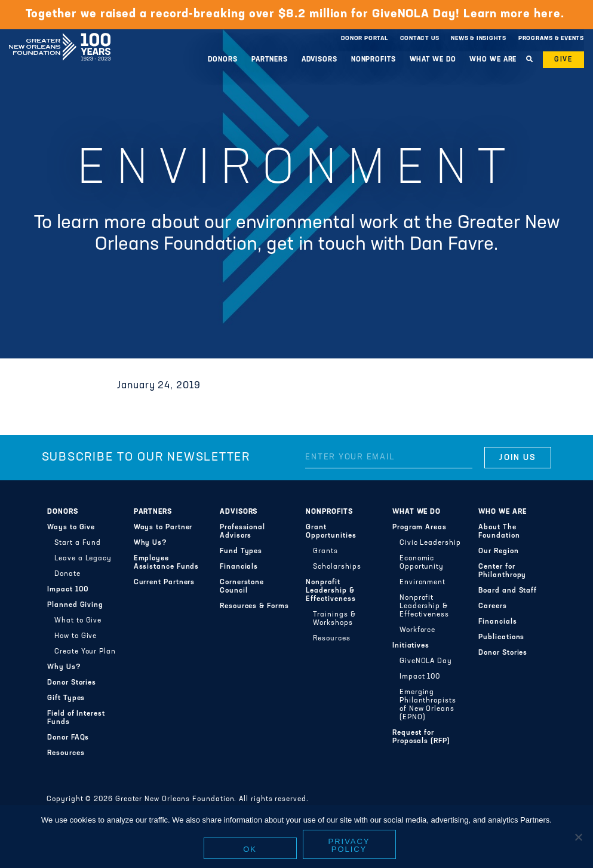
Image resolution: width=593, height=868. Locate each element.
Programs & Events (551, 39)
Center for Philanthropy (502, 571)
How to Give (76, 636)
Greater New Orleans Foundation (60, 35)
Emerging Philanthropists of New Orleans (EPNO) (428, 705)
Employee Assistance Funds (167, 563)
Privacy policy (349, 845)
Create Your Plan (85, 652)
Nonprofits (374, 60)
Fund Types (241, 551)
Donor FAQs (68, 738)
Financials (239, 567)
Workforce (417, 630)
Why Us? (64, 667)
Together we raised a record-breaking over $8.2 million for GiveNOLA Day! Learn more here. (297, 14)
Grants (325, 551)
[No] (578, 837)
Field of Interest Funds (76, 718)
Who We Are (493, 60)
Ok (250, 849)
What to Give (78, 621)
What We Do (433, 60)
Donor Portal (364, 39)
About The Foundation (499, 532)
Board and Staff (508, 591)
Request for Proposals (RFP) (421, 737)
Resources (66, 753)
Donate (67, 574)
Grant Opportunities (331, 532)
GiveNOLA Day (426, 661)
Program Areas (420, 527)
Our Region (498, 551)
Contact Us (420, 39)
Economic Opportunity (422, 563)
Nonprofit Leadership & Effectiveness (331, 591)
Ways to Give (71, 527)
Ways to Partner (163, 527)
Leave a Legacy (83, 559)
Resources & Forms (254, 606)
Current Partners (165, 582)
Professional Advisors (242, 532)
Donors (222, 60)
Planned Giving (75, 605)
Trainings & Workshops (334, 619)
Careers (492, 606)
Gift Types (66, 698)
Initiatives (411, 646)
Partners (270, 60)
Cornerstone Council (242, 587)
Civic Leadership (430, 543)
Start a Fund (78, 543)
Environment (423, 582)
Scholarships (337, 567)
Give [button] (563, 60)
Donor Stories (72, 683)
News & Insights (479, 39)
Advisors (319, 60)
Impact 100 (68, 590)
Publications (501, 637)
